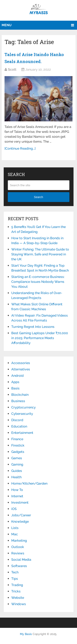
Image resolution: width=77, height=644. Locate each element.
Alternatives (21, 369)
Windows (19, 604)
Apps (15, 382)
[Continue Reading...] (20, 148)
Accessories (21, 363)
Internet (17, 496)
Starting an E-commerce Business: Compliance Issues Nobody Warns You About (38, 282)
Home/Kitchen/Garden (29, 483)
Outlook (18, 547)
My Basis (26, 634)
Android (17, 376)
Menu (7, 25)
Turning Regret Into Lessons (33, 327)
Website (18, 598)
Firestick (18, 445)
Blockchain (20, 395)
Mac (15, 534)
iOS (14, 509)
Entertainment (22, 433)
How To (17, 490)
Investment (20, 502)
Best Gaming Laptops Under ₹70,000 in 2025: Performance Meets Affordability (40, 338)
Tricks (16, 591)
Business (18, 401)
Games (17, 458)
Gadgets (18, 452)
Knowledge (20, 522)
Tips (15, 579)
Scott (12, 69)
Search (38, 197)
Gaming (17, 464)
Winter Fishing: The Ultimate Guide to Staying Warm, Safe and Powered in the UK (40, 254)
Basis (15, 388)
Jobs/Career (21, 515)
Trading (17, 585)
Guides (17, 471)
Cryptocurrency (24, 407)
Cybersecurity (22, 414)
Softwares (19, 566)
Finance (17, 439)
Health (16, 477)
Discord (17, 420)
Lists (15, 528)
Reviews (18, 553)
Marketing (19, 541)
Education (19, 426)
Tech (15, 572)
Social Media (21, 560)
